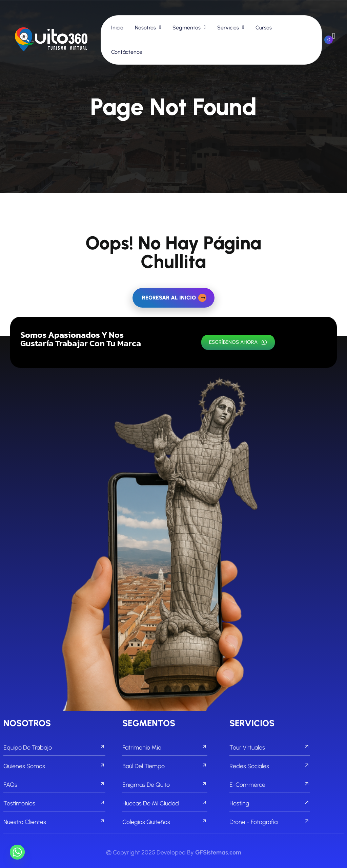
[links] (51, 40)
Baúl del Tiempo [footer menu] (165, 766)
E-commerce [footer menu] (269, 785)
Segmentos (187, 28)
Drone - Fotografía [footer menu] (269, 822)
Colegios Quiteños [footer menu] (165, 822)
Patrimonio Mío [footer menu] (165, 748)
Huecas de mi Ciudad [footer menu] (165, 803)
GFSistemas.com (218, 852)
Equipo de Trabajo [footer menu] (54, 748)
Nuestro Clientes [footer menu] (54, 822)
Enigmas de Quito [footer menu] (165, 785)
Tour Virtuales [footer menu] (269, 748)
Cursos (264, 28)
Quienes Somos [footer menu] (54, 766)
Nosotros (145, 28)
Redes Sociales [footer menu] (269, 766)
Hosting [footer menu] (269, 803)
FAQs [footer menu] (54, 785)
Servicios (228, 28)
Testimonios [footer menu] (54, 803)
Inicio (117, 28)
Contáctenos (127, 52)
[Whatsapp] (17, 852)
